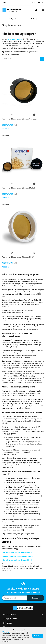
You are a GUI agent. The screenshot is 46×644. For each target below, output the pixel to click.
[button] (40, 3)
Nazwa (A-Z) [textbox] (7, 59)
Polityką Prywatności (8, 632)
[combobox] (23, 59)
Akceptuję (38, 636)
